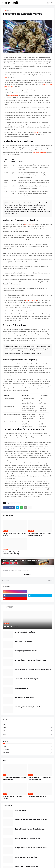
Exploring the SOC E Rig (21, 688)
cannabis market (30, 225)
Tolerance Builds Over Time (37, 796)
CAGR (6, 77)
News (14, 503)
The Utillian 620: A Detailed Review (24, 698)
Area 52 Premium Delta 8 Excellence (25, 632)
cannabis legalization (39, 152)
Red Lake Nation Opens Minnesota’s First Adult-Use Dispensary (14, 553)
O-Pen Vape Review (20, 810)
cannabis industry (14, 95)
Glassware (27, 750)
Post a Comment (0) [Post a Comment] (28, 574)
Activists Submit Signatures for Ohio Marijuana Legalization (40, 534)
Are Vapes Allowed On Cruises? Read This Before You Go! (31, 660)
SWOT (36, 132)
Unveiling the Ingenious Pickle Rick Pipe (26, 651)
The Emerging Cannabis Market (23, 641)
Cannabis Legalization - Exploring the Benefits (14, 534)
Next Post (50, 581)
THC (27, 731)
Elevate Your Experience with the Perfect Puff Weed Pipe (31, 820)
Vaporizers (27, 753)
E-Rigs (27, 746)
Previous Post (6, 581)
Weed (19, 503)
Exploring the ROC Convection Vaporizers (26, 866)
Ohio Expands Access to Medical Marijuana (27, 679)
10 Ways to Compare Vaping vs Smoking (12, 797)
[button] (2, 3)
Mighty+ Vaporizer (31, 300)
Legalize (10, 10)
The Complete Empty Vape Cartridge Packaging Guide (14, 779)
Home (4, 10)
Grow (27, 728)
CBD (27, 724)
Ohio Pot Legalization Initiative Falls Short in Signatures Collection (33, 669)
